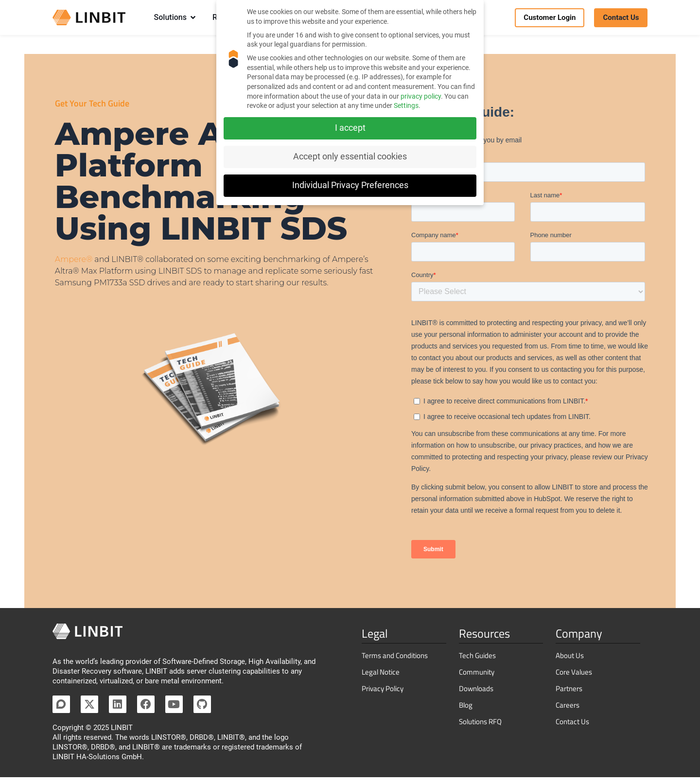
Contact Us (572, 727)
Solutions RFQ (480, 727)
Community (477, 678)
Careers (568, 711)
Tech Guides (477, 661)
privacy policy (421, 96)
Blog (466, 711)
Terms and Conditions (395, 661)
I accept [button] (350, 128)
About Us (570, 661)
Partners (569, 694)
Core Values (574, 678)
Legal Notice (381, 678)
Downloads (476, 694)
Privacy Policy (383, 694)
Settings (406, 105)
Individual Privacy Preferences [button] (350, 185)
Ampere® (74, 265)
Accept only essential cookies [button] (350, 157)
